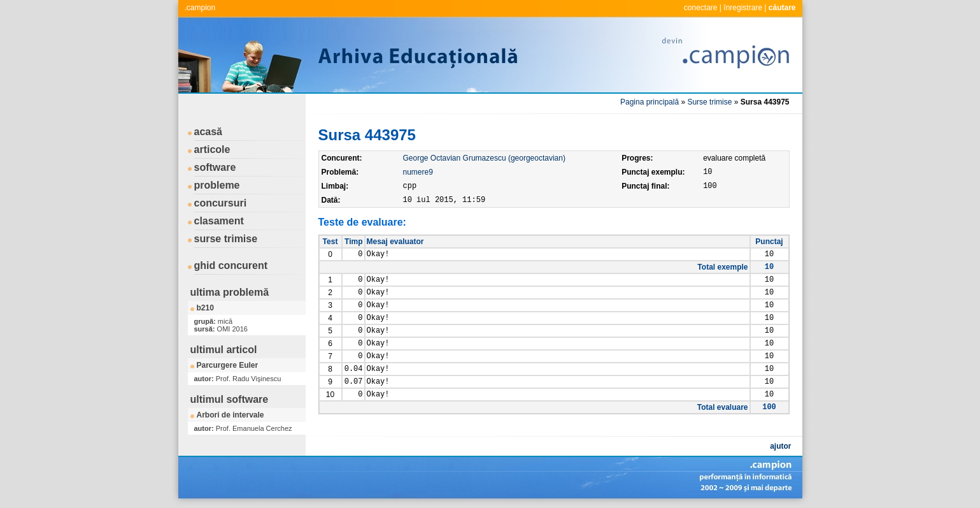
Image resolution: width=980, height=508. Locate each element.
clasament (219, 221)
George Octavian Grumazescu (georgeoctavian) (484, 158)
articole (212, 149)
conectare (701, 8)
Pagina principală (650, 102)
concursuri (221, 203)
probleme (217, 185)
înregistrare (743, 8)
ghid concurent (231, 265)
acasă (209, 132)
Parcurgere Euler (228, 365)
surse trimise (226, 239)
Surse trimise (709, 102)
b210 (205, 308)
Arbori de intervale (231, 415)
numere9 (418, 172)
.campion (200, 8)
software (215, 167)
